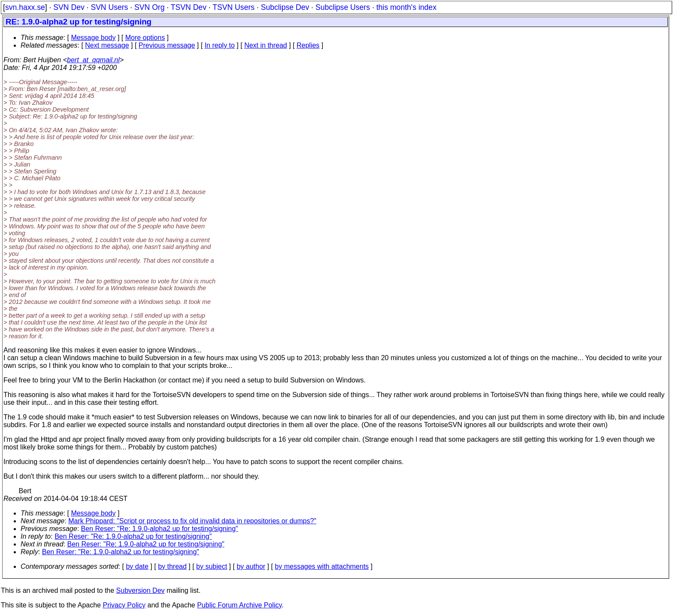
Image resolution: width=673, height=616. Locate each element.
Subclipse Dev (285, 7)
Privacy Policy (124, 605)
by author (251, 566)
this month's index (406, 7)
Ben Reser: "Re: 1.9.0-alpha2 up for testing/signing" (160, 529)
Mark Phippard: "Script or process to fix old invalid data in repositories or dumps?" (192, 521)
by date (137, 566)
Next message (107, 45)
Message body (93, 38)
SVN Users (109, 7)
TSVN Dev (189, 7)
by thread (172, 566)
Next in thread (266, 45)
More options (145, 38)
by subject (212, 566)
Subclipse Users (343, 7)
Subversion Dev (141, 590)
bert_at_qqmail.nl (93, 60)
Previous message (167, 45)
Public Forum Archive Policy (239, 605)
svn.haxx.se (25, 7)
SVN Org (149, 7)
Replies (308, 45)
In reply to (220, 45)
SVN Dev (69, 7)
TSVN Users (233, 7)
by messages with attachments (322, 566)
